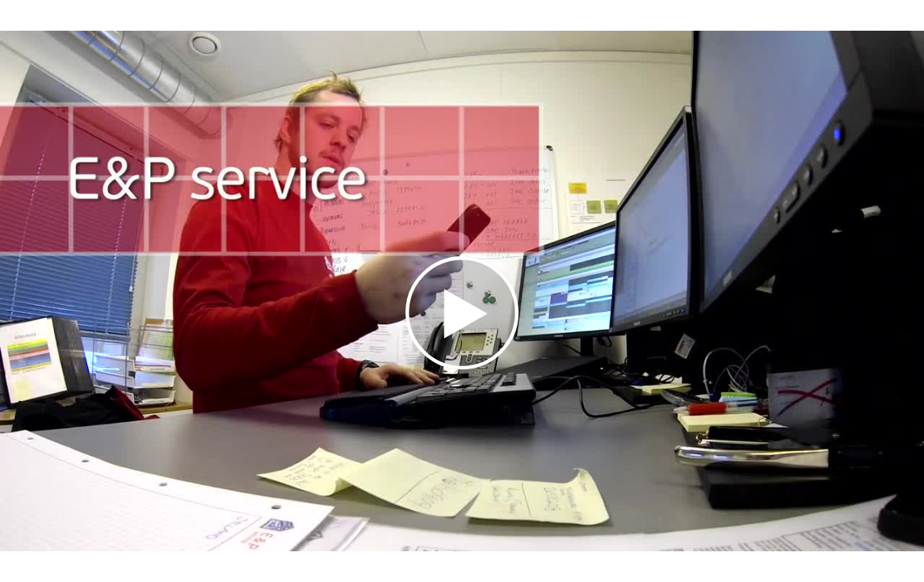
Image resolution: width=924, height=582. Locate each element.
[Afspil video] (462, 365)
